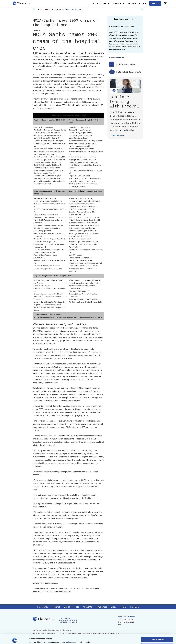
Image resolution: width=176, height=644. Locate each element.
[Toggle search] (93, 3)
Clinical (67, 607)
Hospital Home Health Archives (52, 9)
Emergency (43, 607)
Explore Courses (117, 136)
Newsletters (101, 607)
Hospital (56, 607)
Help (77, 607)
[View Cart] (165, 3)
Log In (155, 3)
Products (119, 3)
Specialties (103, 3)
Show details (118, 640)
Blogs (114, 607)
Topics (123, 607)
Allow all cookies (157, 630)
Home (35, 9)
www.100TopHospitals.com (50, 315)
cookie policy (65, 632)
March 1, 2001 (72, 9)
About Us (143, 3)
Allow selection (157, 636)
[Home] (22, 3)
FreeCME (132, 3)
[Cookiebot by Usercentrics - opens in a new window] (15, 640)
